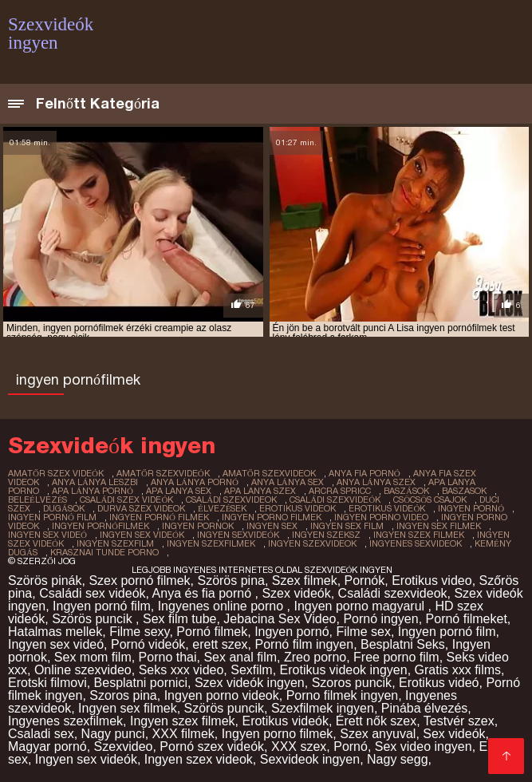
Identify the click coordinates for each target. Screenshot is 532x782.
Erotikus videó (439, 683)
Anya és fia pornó (204, 593)
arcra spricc (340, 491)
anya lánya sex (288, 482)
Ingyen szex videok (199, 759)
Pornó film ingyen (305, 644)
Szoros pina (123, 695)
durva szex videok (141, 508)
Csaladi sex (41, 734)
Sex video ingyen (424, 746)
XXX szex (299, 746)
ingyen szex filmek (419, 535)
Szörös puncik (94, 619)
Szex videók (296, 593)
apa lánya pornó (93, 491)
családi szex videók (126, 500)
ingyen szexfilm (115, 543)
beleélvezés (37, 500)
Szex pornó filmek (139, 581)
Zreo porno (315, 657)
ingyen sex (272, 526)
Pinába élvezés (425, 708)
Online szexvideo (83, 670)
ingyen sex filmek (439, 526)
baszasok (464, 491)
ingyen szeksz (326, 535)
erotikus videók (387, 508)
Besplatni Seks (403, 644)
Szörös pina (231, 581)
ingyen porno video (381, 517)
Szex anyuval (378, 734)
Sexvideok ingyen (310, 759)
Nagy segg (398, 759)
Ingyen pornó (292, 632)
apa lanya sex (179, 491)
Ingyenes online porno (223, 606)
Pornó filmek (212, 632)
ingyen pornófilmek (100, 526)
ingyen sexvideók (238, 535)
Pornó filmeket (467, 619)
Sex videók (454, 734)
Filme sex (363, 632)
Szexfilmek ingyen (323, 708)
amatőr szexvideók (163, 473)
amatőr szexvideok (269, 473)
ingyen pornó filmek (159, 517)
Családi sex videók (92, 593)
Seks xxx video (181, 670)
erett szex (220, 644)
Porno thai (168, 657)
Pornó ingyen (380, 619)
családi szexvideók (335, 500)
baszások (406, 491)
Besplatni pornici (141, 683)
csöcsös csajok (430, 500)
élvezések (222, 508)
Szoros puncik (352, 683)
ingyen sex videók (142, 535)
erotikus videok (298, 508)
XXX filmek (183, 734)
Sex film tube (179, 619)
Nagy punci (113, 734)
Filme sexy (139, 632)
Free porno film (396, 657)
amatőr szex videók (56, 473)
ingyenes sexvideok (416, 543)
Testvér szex (459, 721)
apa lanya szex (260, 491)
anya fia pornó (365, 473)
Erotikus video (432, 581)
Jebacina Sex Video (280, 619)
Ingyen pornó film (102, 606)
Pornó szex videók (212, 746)
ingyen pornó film (52, 517)
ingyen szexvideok (312, 543)
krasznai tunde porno (104, 552)
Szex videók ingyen (250, 683)
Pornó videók (148, 644)
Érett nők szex (376, 721)
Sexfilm (251, 670)
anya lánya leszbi (95, 482)
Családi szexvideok (393, 593)
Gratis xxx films (458, 670)
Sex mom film (93, 657)
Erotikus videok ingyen (344, 670)
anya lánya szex (376, 482)
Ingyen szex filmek (183, 721)
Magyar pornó (47, 746)
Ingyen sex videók (86, 759)
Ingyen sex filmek (128, 708)
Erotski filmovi (47, 683)
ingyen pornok (198, 526)
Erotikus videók (285, 721)
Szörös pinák (45, 581)
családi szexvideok (231, 500)
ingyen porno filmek (272, 517)
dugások (64, 508)
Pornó (351, 746)
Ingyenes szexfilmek (65, 721)
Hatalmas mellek (55, 632)
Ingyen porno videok (222, 695)
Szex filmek (305, 581)
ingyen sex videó (47, 535)
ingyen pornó (471, 508)
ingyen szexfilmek (211, 543)
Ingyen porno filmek (278, 734)
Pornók (365, 581)
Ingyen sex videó (56, 644)
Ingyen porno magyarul (361, 606)
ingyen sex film (347, 526)
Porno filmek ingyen (343, 695)
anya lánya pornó (195, 482)
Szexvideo (124, 746)
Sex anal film (240, 657)
